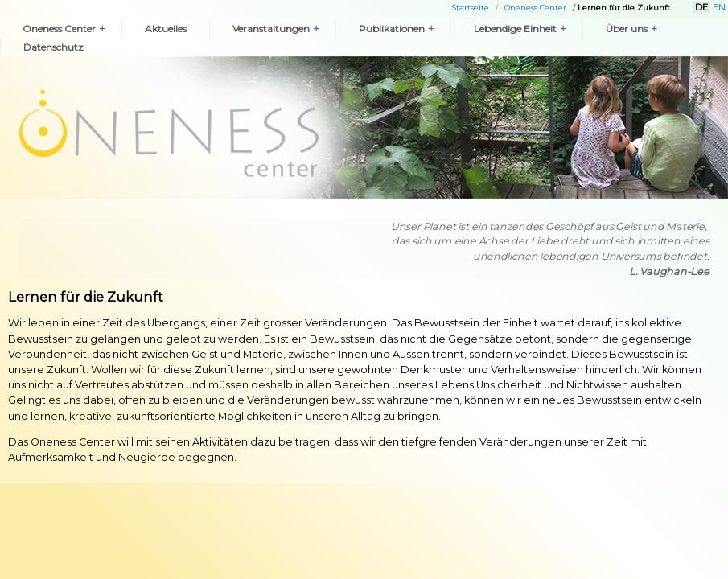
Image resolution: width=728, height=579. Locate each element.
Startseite (471, 8)
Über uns (631, 29)
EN (719, 7)
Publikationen (397, 29)
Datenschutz (53, 47)
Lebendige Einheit (520, 29)
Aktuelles (166, 29)
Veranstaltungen (276, 29)
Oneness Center (535, 8)
